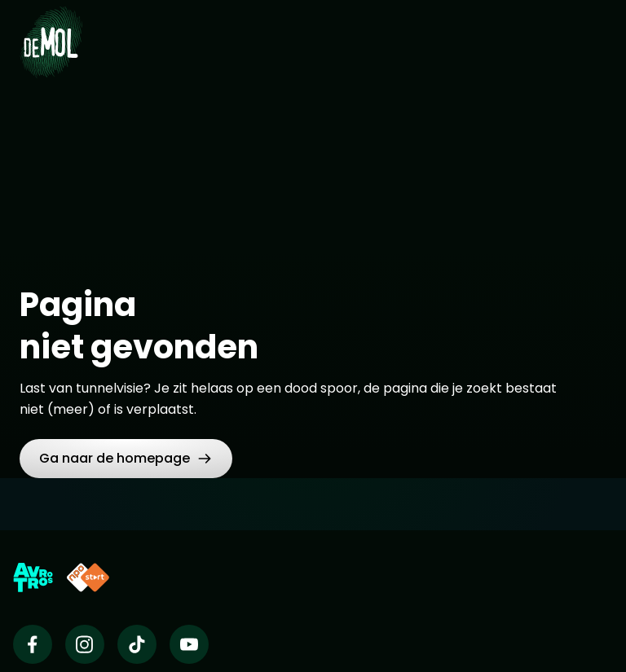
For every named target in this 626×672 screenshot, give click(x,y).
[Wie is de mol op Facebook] (33, 644)
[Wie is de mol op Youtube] (189, 644)
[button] (126, 459)
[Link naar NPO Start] (88, 578)
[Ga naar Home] (51, 33)
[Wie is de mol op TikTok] (137, 644)
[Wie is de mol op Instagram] (85, 644)
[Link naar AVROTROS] (33, 578)
